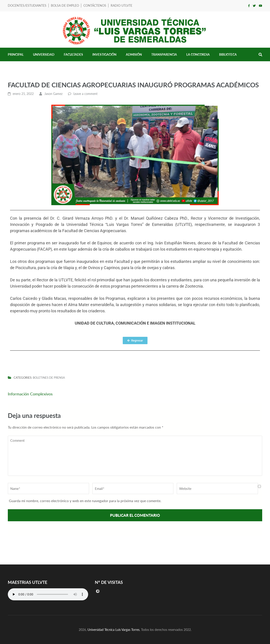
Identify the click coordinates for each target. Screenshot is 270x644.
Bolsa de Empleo (65, 5)
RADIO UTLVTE (121, 5)
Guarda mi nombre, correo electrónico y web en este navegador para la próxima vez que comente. (85, 501)
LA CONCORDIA (198, 54)
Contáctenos (95, 5)
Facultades (73, 54)
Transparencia (164, 54)
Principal (16, 54)
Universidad (44, 54)
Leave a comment (85, 94)
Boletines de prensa (49, 378)
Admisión (134, 54)
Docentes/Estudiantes (27, 5)
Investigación (104, 54)
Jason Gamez (53, 94)
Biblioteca (228, 54)
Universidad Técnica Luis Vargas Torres (113, 630)
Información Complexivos (30, 394)
